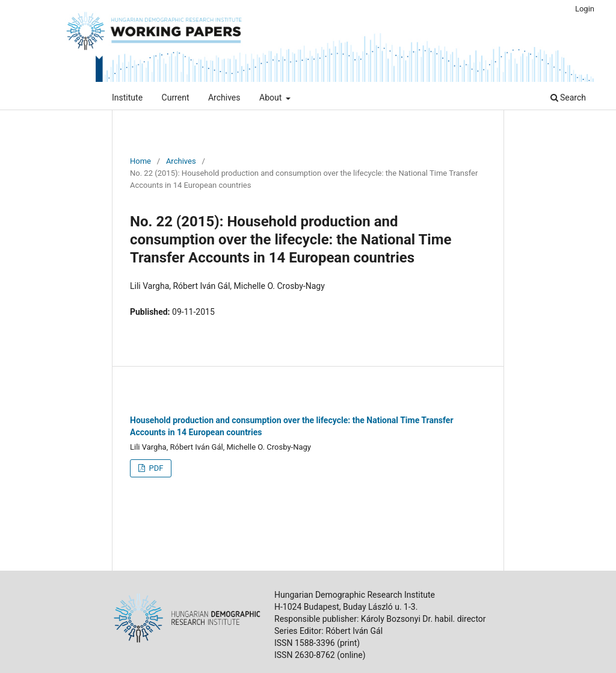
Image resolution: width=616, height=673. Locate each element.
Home (140, 161)
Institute (127, 98)
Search (568, 98)
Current (176, 98)
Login (585, 9)
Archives (224, 98)
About (272, 98)
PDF (155, 468)
